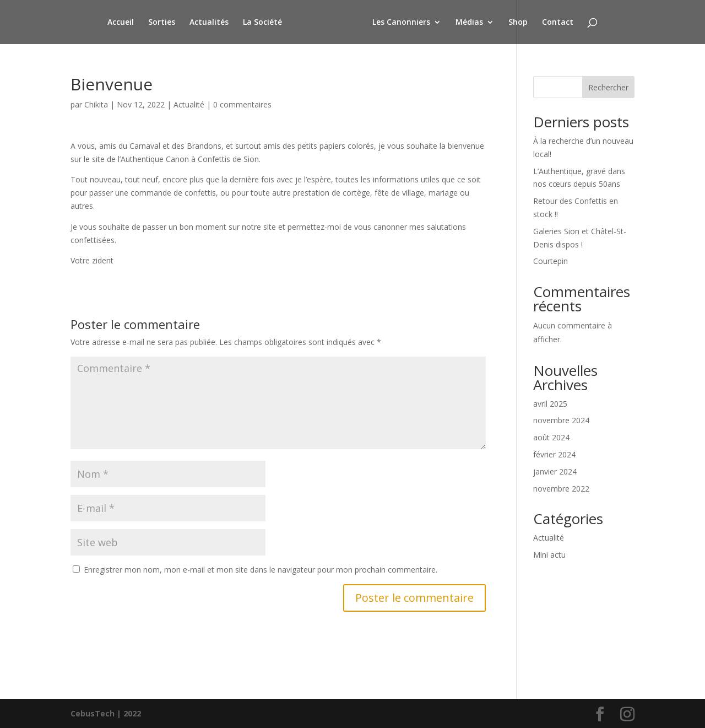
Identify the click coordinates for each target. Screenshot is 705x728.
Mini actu (549, 555)
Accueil (122, 23)
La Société (264, 23)
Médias (468, 23)
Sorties (163, 23)
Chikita (96, 104)
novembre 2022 (561, 489)
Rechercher (608, 87)
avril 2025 (550, 404)
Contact (556, 23)
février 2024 (554, 454)
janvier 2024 (555, 471)
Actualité (189, 104)
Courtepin (551, 261)
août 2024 (551, 437)
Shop (516, 23)
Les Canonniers (400, 23)
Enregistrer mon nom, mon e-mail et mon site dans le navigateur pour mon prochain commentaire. (261, 570)
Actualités (211, 23)
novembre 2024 (561, 420)
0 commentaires (242, 104)
